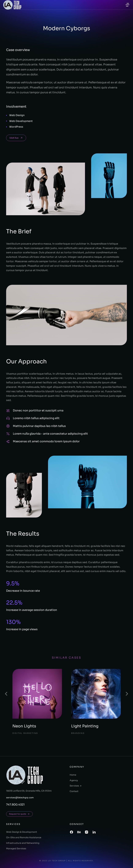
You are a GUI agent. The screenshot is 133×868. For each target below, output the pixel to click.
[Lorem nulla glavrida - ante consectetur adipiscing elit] (8, 434)
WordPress (16, 127)
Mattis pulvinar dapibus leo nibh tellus (39, 426)
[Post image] (37, 694)
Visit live (16, 138)
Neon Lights (24, 726)
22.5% (14, 603)
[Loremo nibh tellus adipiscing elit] (8, 418)
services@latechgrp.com (20, 798)
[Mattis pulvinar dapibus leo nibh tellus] (8, 426)
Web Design (17, 115)
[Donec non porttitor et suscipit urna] (8, 411)
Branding (78, 733)
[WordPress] (7, 127)
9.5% (13, 583)
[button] (127, 5)
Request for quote (19, 814)
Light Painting (85, 726)
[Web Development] (7, 121)
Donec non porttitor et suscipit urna (38, 411)
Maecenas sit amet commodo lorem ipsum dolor (46, 441)
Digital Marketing (25, 733)
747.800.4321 (15, 805)
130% (13, 622)
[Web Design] (7, 115)
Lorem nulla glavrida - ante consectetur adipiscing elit (50, 434)
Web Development (21, 121)
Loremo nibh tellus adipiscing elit (36, 418)
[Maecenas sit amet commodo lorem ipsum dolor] (8, 442)
